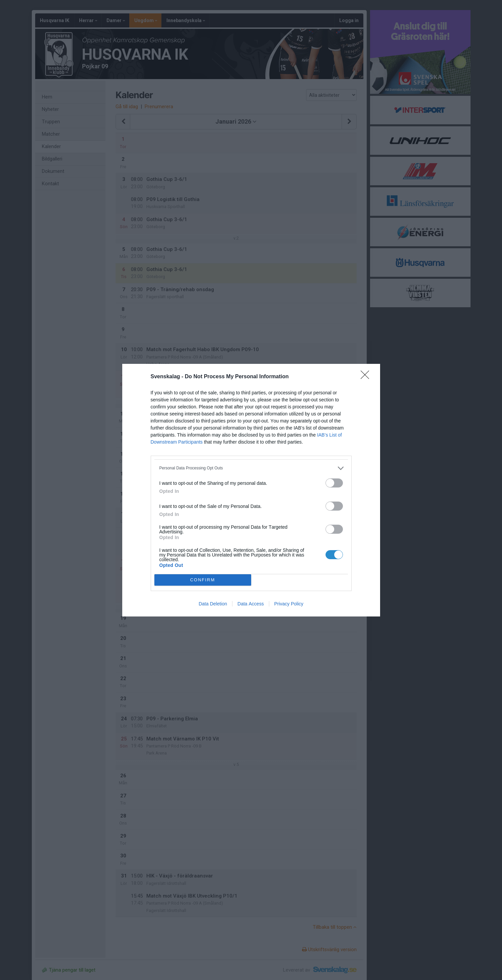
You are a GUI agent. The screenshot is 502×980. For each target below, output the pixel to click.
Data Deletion (213, 604)
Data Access (251, 604)
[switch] (334, 483)
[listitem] (251, 468)
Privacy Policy (289, 604)
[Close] (367, 377)
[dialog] (251, 490)
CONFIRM (203, 579)
